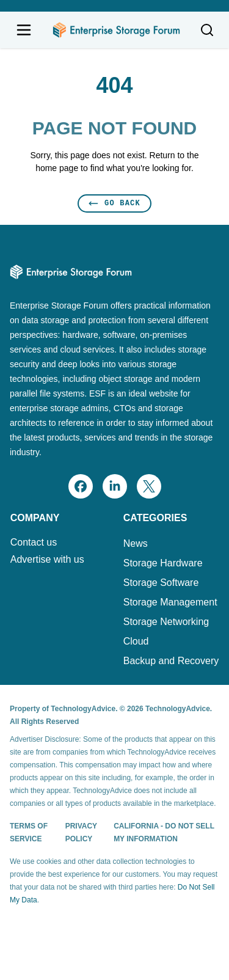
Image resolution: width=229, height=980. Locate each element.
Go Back (114, 203)
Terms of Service (29, 832)
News (136, 543)
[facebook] (81, 486)
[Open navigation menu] (24, 30)
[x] (149, 486)
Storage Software (161, 583)
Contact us (34, 543)
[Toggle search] (207, 30)
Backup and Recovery (171, 661)
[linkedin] (115, 486)
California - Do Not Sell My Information (164, 832)
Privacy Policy (81, 832)
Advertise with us (47, 560)
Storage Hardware (163, 563)
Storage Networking (166, 622)
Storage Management (170, 602)
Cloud (136, 641)
